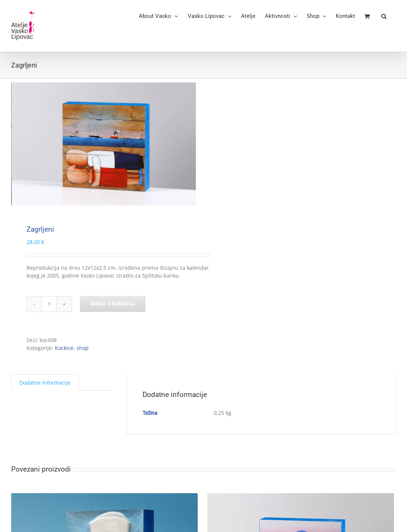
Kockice (64, 348)
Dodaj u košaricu (113, 304)
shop (83, 348)
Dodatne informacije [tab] (45, 383)
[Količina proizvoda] (49, 304)
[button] (384, 16)
